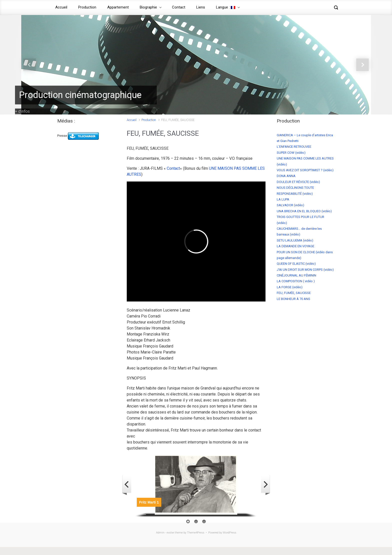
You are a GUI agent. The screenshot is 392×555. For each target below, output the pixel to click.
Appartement (118, 7)
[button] (29, 65)
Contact (179, 7)
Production (87, 7)
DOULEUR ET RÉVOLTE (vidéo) (298, 182)
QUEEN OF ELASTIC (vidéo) (296, 264)
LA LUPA (283, 199)
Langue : (226, 7)
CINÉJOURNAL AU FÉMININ (296, 275)
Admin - (161, 533)
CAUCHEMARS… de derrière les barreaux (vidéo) (299, 231)
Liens (201, 7)
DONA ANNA (286, 176)
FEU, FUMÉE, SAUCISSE (294, 293)
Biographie (148, 7)
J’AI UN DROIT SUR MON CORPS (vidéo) (305, 270)
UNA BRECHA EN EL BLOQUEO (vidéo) (304, 211)
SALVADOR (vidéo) (290, 205)
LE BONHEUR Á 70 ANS (293, 299)
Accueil (61, 7)
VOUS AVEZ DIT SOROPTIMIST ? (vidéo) (305, 170)
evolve (170, 533)
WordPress (229, 533)
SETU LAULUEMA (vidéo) (295, 240)
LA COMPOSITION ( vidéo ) (296, 281)
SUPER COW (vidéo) (291, 153)
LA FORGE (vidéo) (290, 287)
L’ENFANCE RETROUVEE (294, 147)
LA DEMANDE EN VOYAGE (295, 246)
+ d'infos (22, 111)
